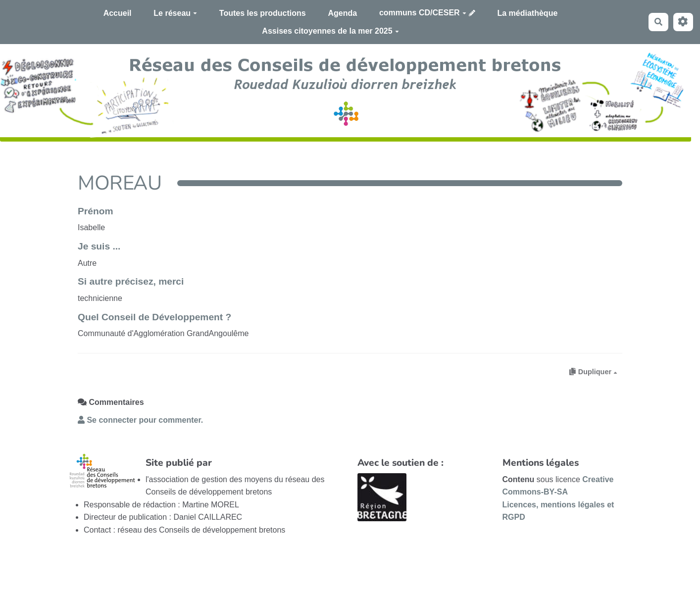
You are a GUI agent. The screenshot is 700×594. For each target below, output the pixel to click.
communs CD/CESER (423, 13)
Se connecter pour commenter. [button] (140, 420)
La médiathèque (528, 13)
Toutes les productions (263, 13)
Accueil (118, 13)
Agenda (342, 13)
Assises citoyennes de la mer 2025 (330, 31)
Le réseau (175, 13)
